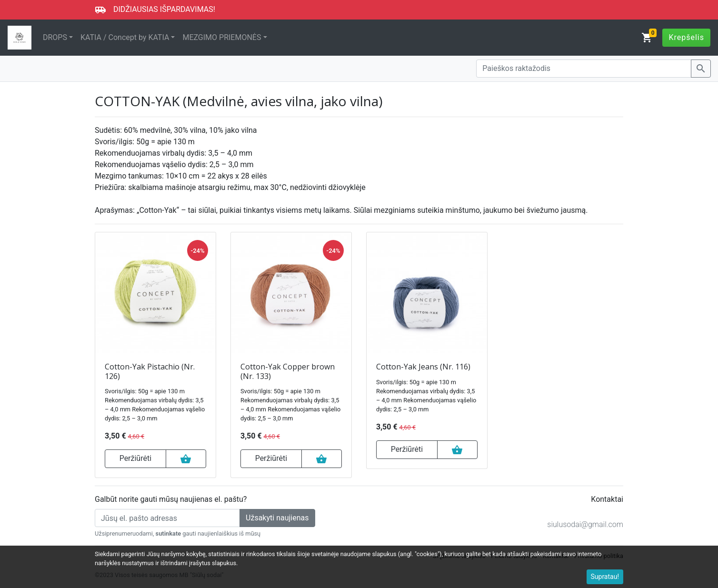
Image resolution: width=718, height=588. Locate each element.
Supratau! (605, 577)
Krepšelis (686, 37)
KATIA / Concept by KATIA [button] (125, 37)
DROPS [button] (55, 37)
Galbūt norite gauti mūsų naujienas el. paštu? (171, 499)
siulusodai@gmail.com (585, 524)
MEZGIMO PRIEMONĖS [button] (222, 37)
